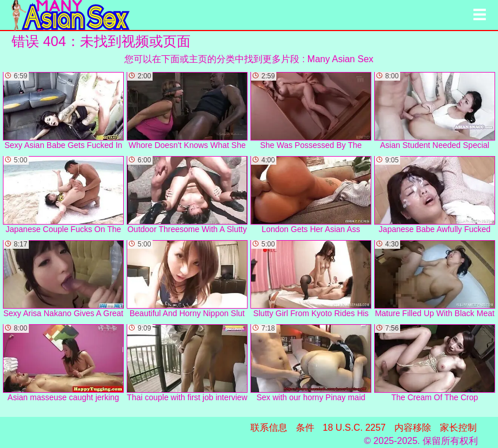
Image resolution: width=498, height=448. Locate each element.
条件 (305, 428)
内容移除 (413, 428)
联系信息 (269, 428)
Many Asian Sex (341, 59)
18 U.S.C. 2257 (354, 428)
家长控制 (458, 428)
